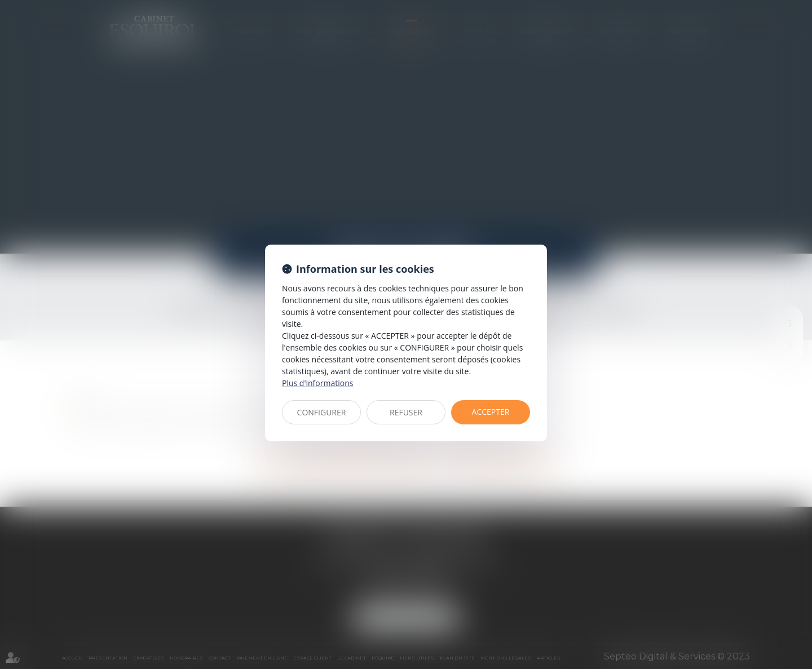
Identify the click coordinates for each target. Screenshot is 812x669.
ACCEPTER (491, 412)
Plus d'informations (317, 383)
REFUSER (406, 412)
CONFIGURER (322, 412)
